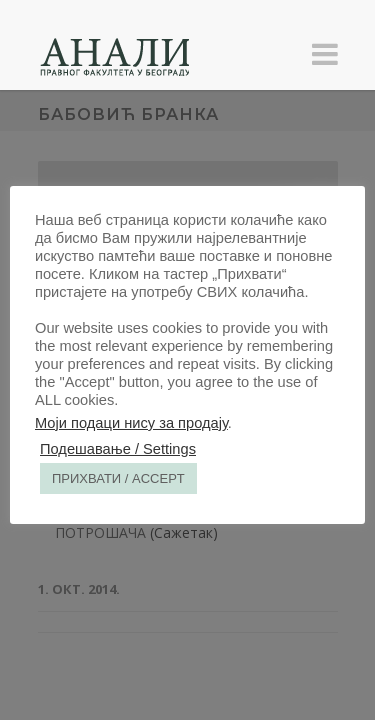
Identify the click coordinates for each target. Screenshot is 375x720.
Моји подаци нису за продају (131, 423)
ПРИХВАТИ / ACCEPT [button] (118, 478)
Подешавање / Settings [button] (118, 449)
